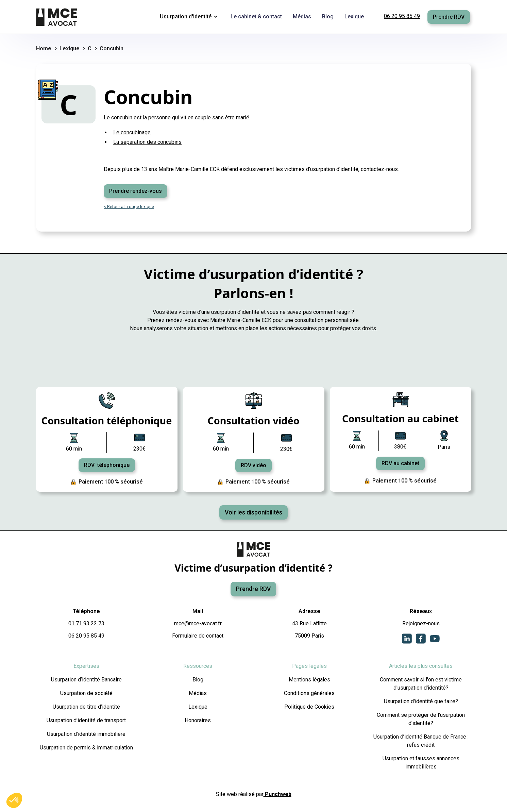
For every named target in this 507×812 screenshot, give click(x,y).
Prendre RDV (449, 17)
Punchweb (277, 794)
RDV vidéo (253, 465)
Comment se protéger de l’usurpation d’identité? (421, 719)
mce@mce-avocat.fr (198, 623)
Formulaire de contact (198, 636)
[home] (57, 17)
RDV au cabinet (400, 463)
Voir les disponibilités (253, 512)
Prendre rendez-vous (136, 191)
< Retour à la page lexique (129, 207)
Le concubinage (132, 132)
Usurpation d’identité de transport (86, 720)
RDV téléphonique (107, 465)
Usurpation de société (86, 693)
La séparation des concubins (147, 142)
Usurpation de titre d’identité (86, 707)
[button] (190, 17)
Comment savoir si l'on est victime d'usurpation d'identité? (421, 684)
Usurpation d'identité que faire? (421, 701)
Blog (198, 680)
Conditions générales (309, 693)
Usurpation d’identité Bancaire (86, 680)
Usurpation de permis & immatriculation (86, 748)
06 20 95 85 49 (402, 16)
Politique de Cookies (309, 707)
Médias (198, 693)
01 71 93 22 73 (86, 623)
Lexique (198, 707)
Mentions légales (309, 680)
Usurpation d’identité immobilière (86, 734)
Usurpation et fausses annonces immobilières (421, 763)
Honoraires (198, 720)
